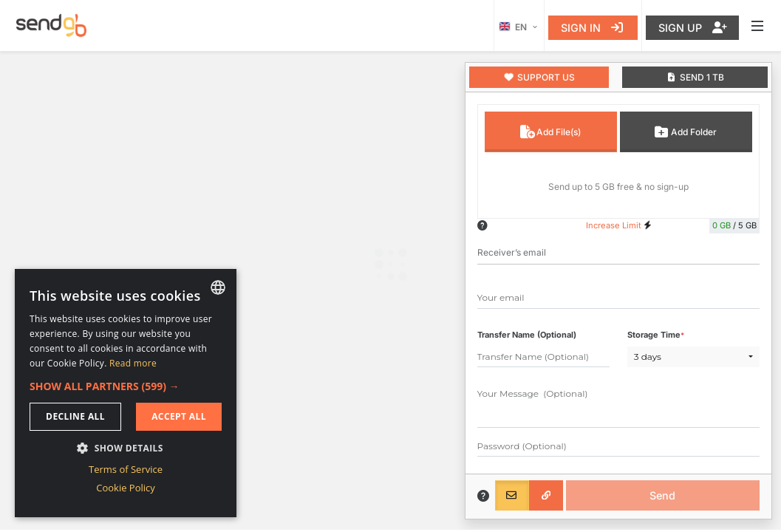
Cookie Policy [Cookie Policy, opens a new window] (126, 488)
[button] (126, 386)
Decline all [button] (75, 416)
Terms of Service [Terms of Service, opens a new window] (126, 469)
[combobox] (218, 287)
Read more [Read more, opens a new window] (133, 363)
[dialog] (126, 393)
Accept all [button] (179, 416)
